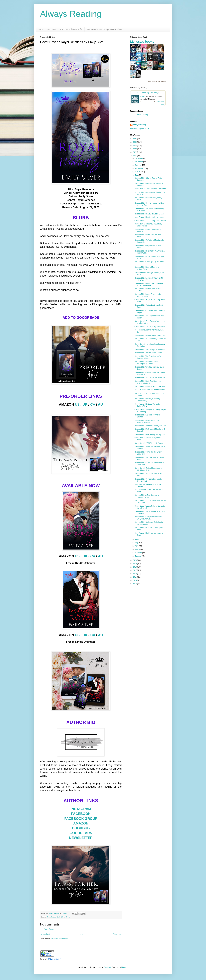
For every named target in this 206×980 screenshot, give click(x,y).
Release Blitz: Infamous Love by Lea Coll (150, 426)
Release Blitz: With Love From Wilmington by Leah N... (146, 363)
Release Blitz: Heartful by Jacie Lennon (149, 214)
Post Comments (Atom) (59, 938)
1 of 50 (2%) (160, 102)
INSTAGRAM (81, 809)
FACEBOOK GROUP (81, 819)
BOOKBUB (81, 828)
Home (40, 29)
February (139, 553)
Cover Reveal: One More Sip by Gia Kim (150, 327)
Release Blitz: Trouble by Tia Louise (148, 353)
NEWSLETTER (81, 838)
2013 (135, 584)
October (138, 165)
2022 (135, 152)
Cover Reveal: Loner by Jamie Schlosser (150, 189)
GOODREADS (81, 833)
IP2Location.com (55, 959)
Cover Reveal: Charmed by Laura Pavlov (150, 221)
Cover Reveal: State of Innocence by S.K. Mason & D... (148, 469)
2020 (135, 560)
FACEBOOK (81, 814)
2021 (135, 156)
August (138, 172)
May (137, 543)
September (139, 169)
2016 (135, 574)
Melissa (143, 96)
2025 (135, 142)
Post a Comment (50, 929)
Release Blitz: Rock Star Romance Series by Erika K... (148, 382)
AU (100, 404)
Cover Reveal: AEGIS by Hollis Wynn (149, 443)
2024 (135, 145)
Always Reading (71, 14)
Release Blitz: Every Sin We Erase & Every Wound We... (148, 518)
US (77, 404)
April (137, 546)
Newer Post (45, 934)
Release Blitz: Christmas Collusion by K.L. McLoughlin (149, 523)
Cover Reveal (51, 917)
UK (85, 404)
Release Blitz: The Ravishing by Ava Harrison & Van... (148, 357)
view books (161, 104)
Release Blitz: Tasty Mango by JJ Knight (150, 350)
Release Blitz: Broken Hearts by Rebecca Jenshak (147, 421)
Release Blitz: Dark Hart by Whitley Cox (150, 434)
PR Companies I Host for (71, 29)
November (139, 162)
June (137, 539)
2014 (135, 580)
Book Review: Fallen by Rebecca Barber (150, 390)
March (138, 549)
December (139, 158)
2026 (135, 139)
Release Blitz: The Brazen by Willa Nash (150, 378)
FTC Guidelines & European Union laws (104, 29)
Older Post (117, 934)
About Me (52, 29)
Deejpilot (107, 967)
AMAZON (81, 823)
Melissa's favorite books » (157, 82)
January (138, 556)
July (137, 175)
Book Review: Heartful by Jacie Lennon (149, 217)
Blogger (124, 967)
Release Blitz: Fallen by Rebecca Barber (150, 387)
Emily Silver (61, 917)
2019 (135, 564)
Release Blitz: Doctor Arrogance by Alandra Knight (148, 295)
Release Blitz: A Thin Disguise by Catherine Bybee (147, 496)
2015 (135, 577)
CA (93, 404)
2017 (135, 570)
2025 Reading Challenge (148, 92)
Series (68, 917)
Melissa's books (142, 42)
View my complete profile (140, 128)
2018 (135, 567)
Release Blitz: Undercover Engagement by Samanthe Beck (149, 284)
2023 (135, 149)
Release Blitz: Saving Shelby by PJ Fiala (150, 335)
